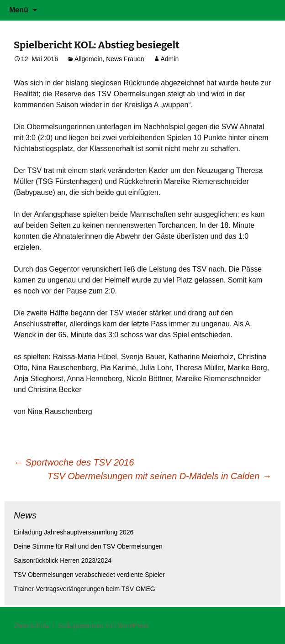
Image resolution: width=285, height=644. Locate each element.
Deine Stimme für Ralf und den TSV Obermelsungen (88, 546)
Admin (169, 59)
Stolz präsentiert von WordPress (103, 625)
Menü (19, 10)
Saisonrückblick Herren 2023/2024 (63, 560)
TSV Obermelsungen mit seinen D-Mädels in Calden (159, 476)
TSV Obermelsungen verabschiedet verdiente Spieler (89, 575)
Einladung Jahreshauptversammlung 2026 (74, 532)
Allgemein (88, 59)
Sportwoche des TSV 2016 (74, 462)
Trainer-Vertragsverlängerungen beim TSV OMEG (84, 589)
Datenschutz (32, 625)
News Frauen (125, 59)
